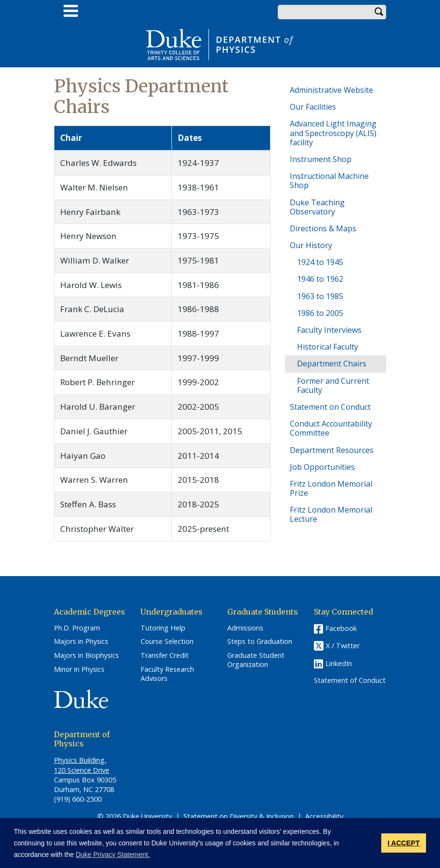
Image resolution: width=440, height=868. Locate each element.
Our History (311, 245)
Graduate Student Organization (256, 660)
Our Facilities (313, 107)
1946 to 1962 (320, 279)
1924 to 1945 (320, 262)
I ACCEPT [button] (404, 843)
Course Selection (167, 642)
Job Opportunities (322, 467)
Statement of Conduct (350, 680)
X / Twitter (343, 646)
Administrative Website (331, 90)
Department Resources (332, 450)
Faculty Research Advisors (167, 674)
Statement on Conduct (330, 407)
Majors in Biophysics (86, 655)
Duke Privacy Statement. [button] (113, 855)
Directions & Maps (323, 228)
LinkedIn (339, 663)
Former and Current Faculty (333, 385)
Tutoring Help (163, 628)
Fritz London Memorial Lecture (331, 514)
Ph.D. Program (77, 628)
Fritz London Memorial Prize (331, 488)
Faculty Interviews (329, 330)
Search (379, 12)
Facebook (341, 628)
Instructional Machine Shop (329, 181)
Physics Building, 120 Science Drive (82, 765)
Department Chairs (332, 364)
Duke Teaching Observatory (317, 207)
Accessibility (324, 816)
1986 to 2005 (320, 313)
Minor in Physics (79, 669)
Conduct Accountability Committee (331, 428)
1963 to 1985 (320, 296)
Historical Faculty (328, 347)
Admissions (245, 628)
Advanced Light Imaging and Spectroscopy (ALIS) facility (333, 133)
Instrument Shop (321, 159)
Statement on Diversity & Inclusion (239, 816)
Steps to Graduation (260, 642)
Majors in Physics (81, 642)
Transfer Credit (165, 655)
